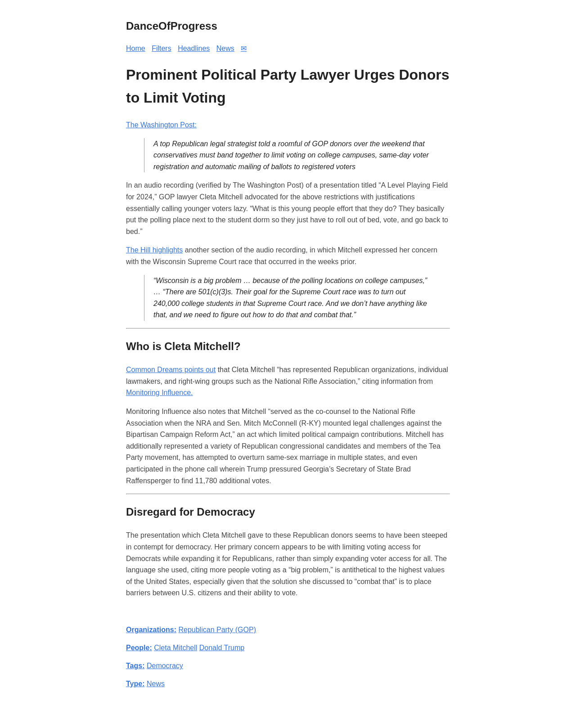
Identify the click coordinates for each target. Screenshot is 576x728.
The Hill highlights (154, 250)
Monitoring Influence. (160, 393)
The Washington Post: (161, 125)
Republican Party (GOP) (217, 630)
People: (139, 648)
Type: (135, 684)
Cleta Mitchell (175, 648)
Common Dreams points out (171, 370)
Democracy (165, 666)
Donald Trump (222, 648)
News (225, 48)
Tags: (135, 666)
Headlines (194, 48)
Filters (162, 48)
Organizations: (151, 630)
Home (136, 48)
